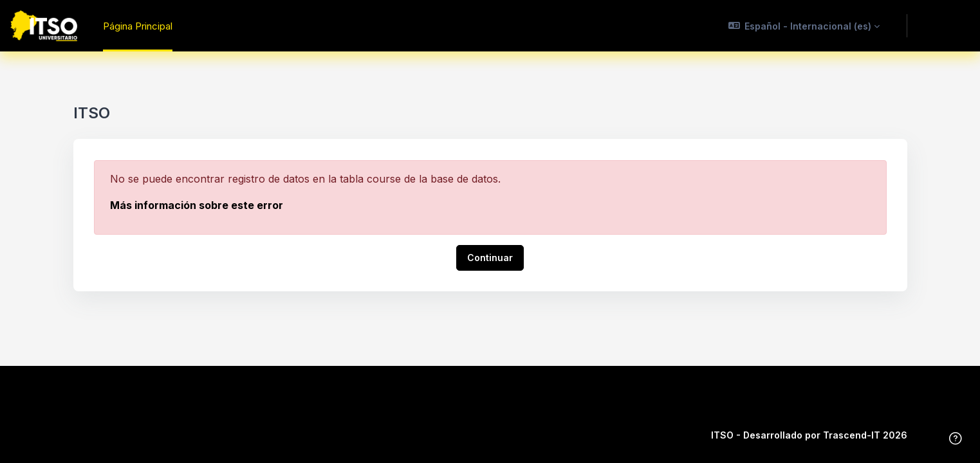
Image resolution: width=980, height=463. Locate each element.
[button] (804, 26)
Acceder (943, 25)
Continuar (490, 258)
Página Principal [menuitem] (138, 26)
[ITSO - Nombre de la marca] (44, 26)
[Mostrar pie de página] (956, 439)
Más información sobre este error (197, 205)
